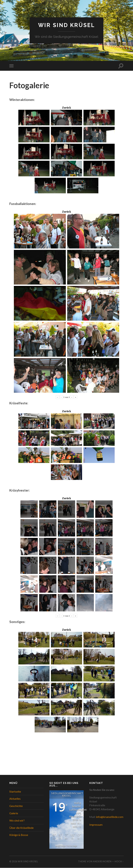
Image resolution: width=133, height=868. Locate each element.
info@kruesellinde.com (110, 817)
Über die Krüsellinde (21, 828)
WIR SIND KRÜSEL (67, 25)
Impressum (96, 825)
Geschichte (16, 806)
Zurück (66, 108)
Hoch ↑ (119, 861)
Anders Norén (102, 861)
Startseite (15, 791)
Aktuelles (15, 799)
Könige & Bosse (19, 835)
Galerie (14, 813)
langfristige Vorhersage (66, 846)
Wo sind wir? (17, 820)
